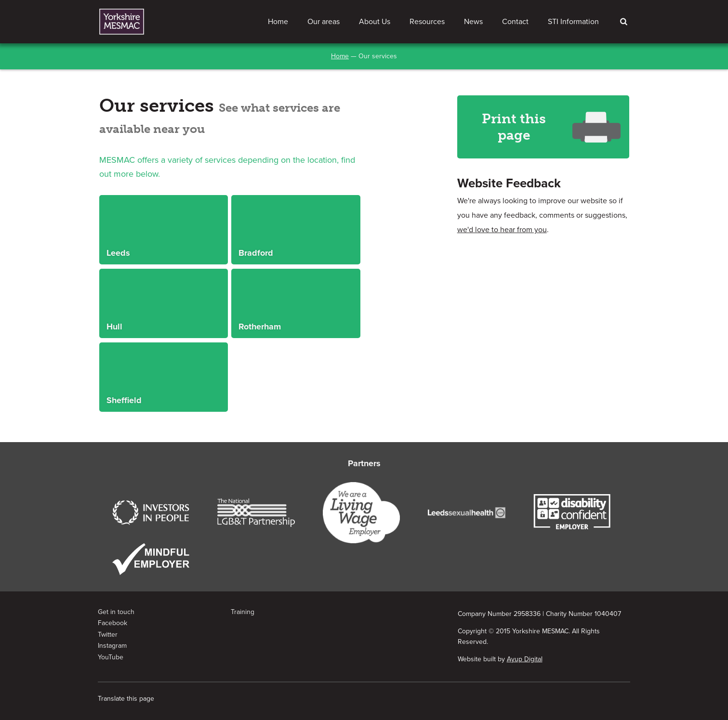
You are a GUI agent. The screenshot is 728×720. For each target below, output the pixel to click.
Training (243, 612)
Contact (515, 22)
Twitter (108, 635)
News (473, 22)
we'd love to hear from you (502, 230)
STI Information (573, 22)
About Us (375, 22)
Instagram (112, 646)
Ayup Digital (525, 659)
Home (278, 22)
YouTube (111, 657)
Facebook (113, 623)
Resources (427, 22)
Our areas (324, 22)
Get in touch (116, 612)
